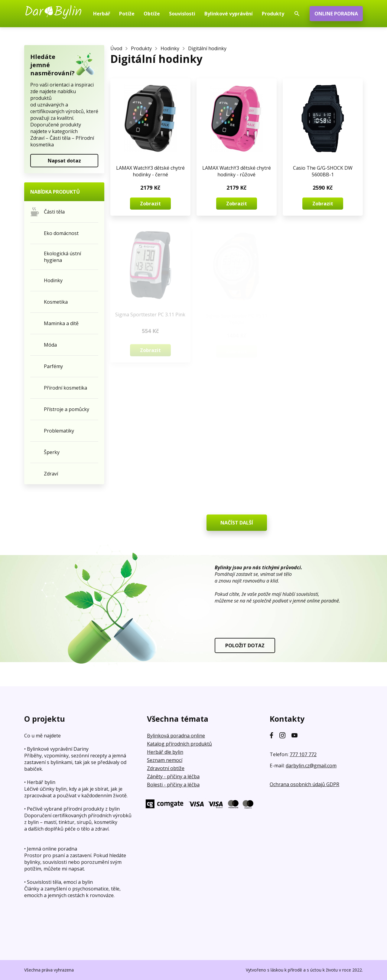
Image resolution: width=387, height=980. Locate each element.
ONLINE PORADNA (336, 14)
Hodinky (170, 48)
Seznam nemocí (165, 760)
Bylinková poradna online (176, 736)
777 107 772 (303, 754)
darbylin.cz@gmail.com (311, 766)
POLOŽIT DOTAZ (245, 645)
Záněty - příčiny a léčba (173, 776)
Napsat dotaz (64, 161)
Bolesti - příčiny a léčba (173, 785)
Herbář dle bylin (165, 752)
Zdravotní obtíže (166, 768)
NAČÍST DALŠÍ (237, 523)
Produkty (141, 48)
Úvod (116, 48)
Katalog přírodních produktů (179, 744)
